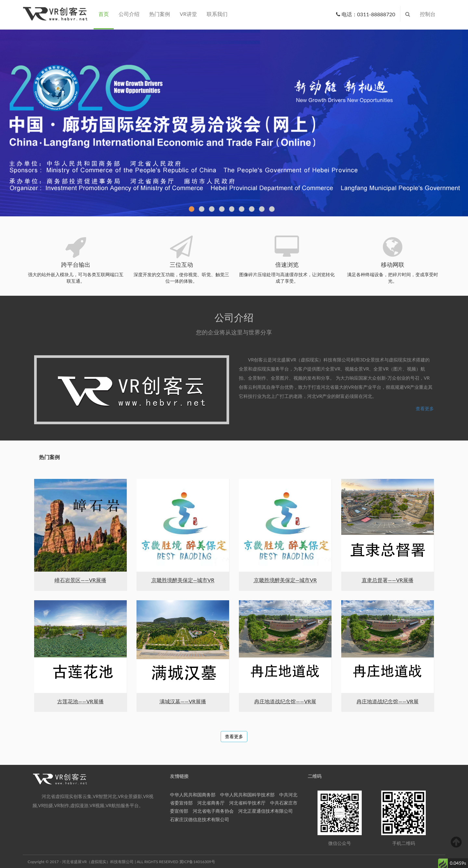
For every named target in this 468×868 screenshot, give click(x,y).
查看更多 (425, 408)
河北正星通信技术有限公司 (266, 811)
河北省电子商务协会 (213, 811)
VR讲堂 (188, 14)
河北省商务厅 (211, 803)
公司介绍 (129, 14)
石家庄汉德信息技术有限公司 (200, 819)
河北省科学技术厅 (247, 803)
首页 (104, 14)
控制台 (428, 14)
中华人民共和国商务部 (193, 795)
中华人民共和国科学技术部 (247, 795)
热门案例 (160, 14)
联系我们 (217, 14)
